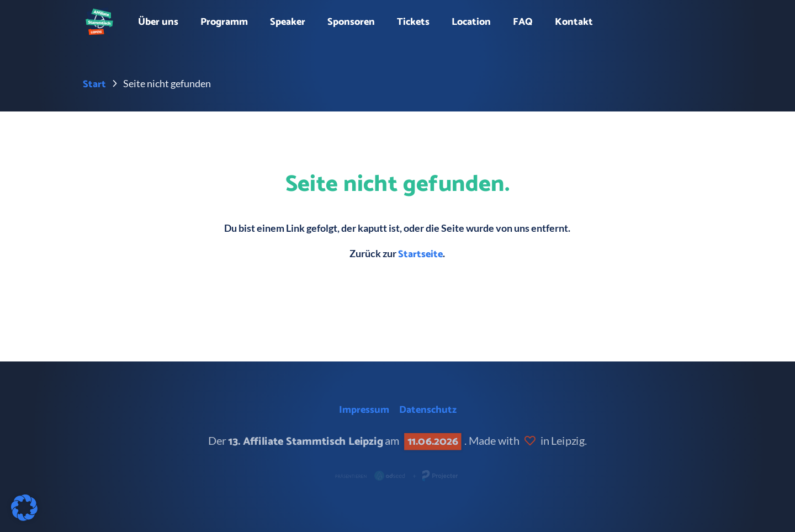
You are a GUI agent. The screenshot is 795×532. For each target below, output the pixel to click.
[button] (24, 508)
